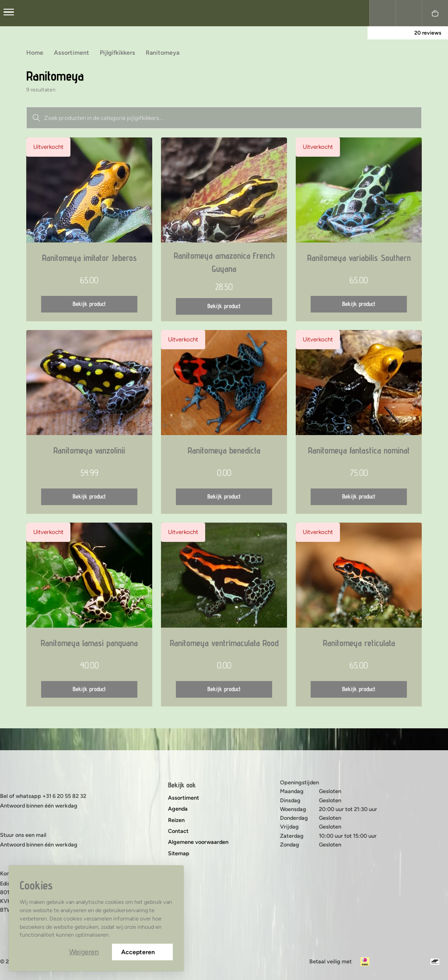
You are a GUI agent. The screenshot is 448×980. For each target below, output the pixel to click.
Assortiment (184, 798)
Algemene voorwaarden (198, 842)
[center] (9, 13)
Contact (178, 831)
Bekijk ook (182, 785)
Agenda (178, 809)
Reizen (176, 820)
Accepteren (142, 952)
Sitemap (179, 853)
